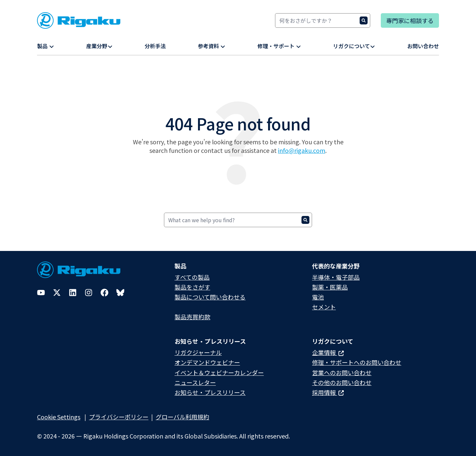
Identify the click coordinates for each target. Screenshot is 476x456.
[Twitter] (57, 293)
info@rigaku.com (302, 150)
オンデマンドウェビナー (207, 362)
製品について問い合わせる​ (210, 297)
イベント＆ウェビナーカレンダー (219, 372)
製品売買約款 (192, 317)
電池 (318, 297)
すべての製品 (192, 277)
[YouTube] (41, 293)
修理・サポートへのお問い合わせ (357, 362)
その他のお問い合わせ (342, 382)
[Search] (323, 20)
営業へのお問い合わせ (342, 372)
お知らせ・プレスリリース (210, 392)
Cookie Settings (59, 417)
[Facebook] (104, 293)
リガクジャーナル (198, 352)
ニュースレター (195, 382)
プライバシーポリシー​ (119, 417)
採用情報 (328, 392)
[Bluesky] (120, 293)
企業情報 (328, 352)
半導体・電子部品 (336, 277)
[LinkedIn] (73, 293)
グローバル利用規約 (182, 417)
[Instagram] (89, 293)
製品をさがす (192, 287)
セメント (324, 307)
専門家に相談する (410, 20)
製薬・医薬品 (330, 287)
